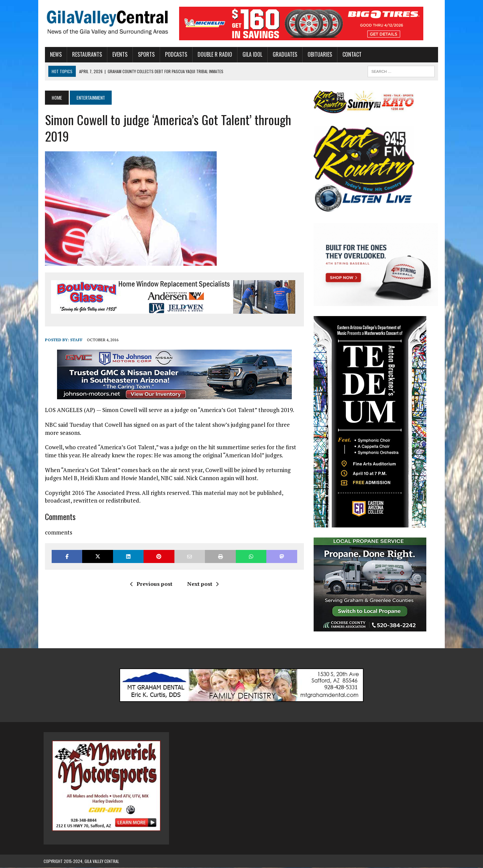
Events (119, 54)
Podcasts (175, 54)
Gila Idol (251, 54)
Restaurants (86, 54)
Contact (351, 54)
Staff (75, 340)
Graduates (284, 54)
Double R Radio (213, 54)
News (55, 54)
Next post (202, 584)
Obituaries (318, 54)
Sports (145, 54)
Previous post (151, 584)
